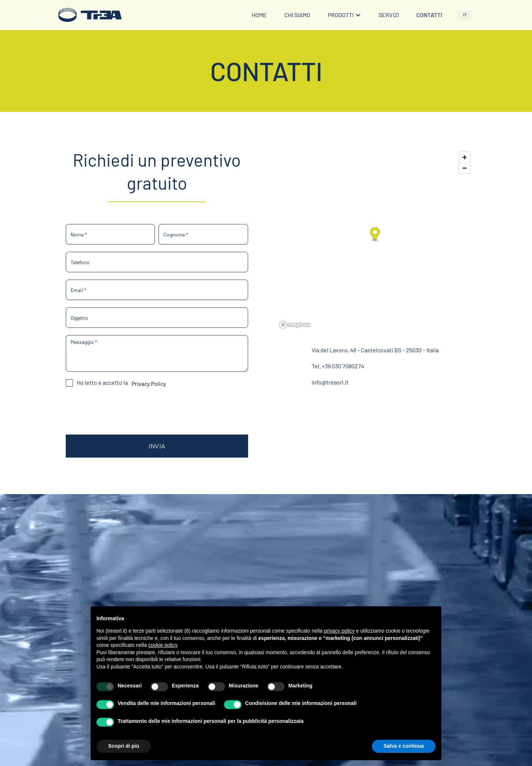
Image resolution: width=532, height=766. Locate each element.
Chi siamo (297, 15)
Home (259, 15)
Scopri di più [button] (124, 746)
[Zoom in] (465, 157)
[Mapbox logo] (295, 325)
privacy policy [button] (339, 631)
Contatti (430, 15)
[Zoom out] (465, 168)
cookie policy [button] (163, 645)
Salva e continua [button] (404, 746)
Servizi (389, 15)
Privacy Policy (149, 384)
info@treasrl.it (330, 382)
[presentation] (121, 410)
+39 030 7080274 (343, 366)
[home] (90, 15)
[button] (344, 15)
